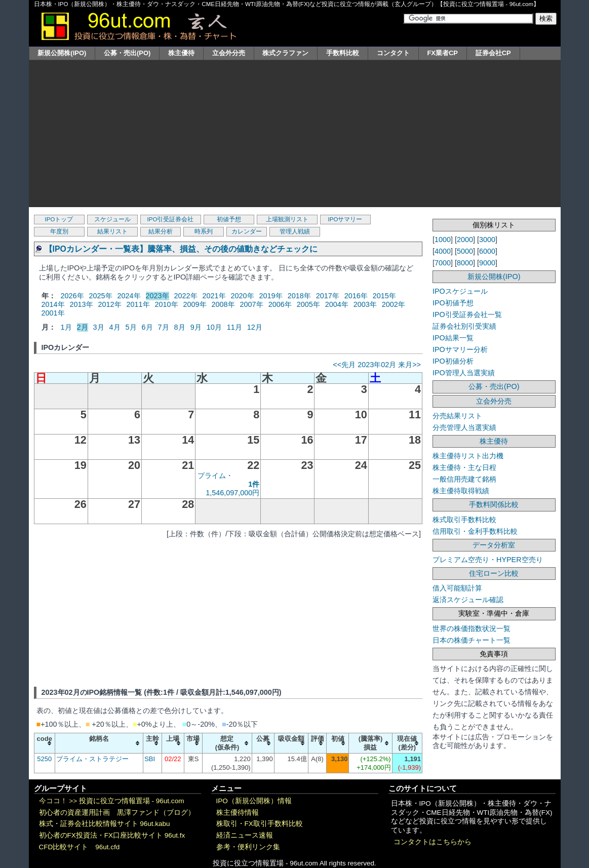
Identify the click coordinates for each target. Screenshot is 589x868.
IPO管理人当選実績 (464, 373)
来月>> (409, 365)
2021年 (214, 296)
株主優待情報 (238, 813)
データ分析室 (494, 545)
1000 (443, 240)
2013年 (82, 304)
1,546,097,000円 (232, 493)
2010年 (167, 304)
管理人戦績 (295, 231)
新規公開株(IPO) (62, 53)
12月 (255, 327)
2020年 (243, 296)
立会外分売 (229, 53)
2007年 (252, 304)
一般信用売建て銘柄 (464, 479)
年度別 (59, 231)
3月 (99, 327)
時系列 (204, 231)
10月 (214, 327)
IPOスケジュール (460, 291)
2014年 (53, 304)
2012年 (110, 304)
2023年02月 (377, 365)
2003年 (365, 304)
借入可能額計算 (457, 588)
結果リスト (112, 231)
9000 (487, 263)
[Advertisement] (295, 136)
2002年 (394, 304)
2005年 (308, 304)
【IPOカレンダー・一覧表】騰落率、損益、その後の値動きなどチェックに (181, 249)
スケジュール (112, 219)
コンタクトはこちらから (433, 842)
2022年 (186, 296)
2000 (465, 240)
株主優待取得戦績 (461, 491)
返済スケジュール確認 (468, 600)
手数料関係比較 (494, 504)
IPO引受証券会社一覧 (467, 314)
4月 (115, 327)
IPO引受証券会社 (171, 219)
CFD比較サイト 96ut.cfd (80, 847)
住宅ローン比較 (494, 573)
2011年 (138, 304)
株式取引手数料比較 (464, 520)
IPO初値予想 (453, 303)
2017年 (328, 296)
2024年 (129, 296)
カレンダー (247, 231)
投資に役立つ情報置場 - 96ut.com (132, 801)
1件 (254, 484)
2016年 (356, 296)
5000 (465, 251)
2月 (83, 327)
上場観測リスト (287, 219)
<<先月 (344, 365)
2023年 (158, 296)
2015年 (384, 296)
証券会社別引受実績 (464, 326)
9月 (196, 327)
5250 (44, 759)
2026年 (72, 296)
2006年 (280, 304)
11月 (234, 327)
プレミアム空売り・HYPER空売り (488, 560)
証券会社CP (493, 53)
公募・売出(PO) (127, 53)
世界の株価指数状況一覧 (472, 628)
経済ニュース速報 (245, 835)
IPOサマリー (345, 219)
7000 (443, 263)
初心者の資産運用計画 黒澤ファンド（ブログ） (117, 813)
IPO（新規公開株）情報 (254, 801)
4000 (443, 251)
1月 (66, 327)
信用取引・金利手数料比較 (475, 531)
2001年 (53, 313)
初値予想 (229, 219)
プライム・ (215, 476)
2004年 (337, 304)
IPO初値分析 (453, 361)
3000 (487, 240)
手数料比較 (343, 53)
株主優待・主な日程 (464, 467)
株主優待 (181, 53)
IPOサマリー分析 (460, 349)
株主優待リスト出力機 (468, 456)
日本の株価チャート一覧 (472, 640)
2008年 (223, 304)
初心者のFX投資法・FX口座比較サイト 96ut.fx (112, 835)
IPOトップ (59, 219)
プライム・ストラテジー (92, 759)
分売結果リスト (457, 416)
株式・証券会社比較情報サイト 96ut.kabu (105, 824)
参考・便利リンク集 (248, 847)
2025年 (101, 296)
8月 (180, 327)
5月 (131, 327)
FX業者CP (442, 53)
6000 (487, 251)
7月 (164, 327)
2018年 (299, 296)
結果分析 (161, 231)
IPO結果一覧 (453, 338)
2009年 (195, 304)
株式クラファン (285, 53)
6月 (147, 327)
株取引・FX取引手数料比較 (260, 824)
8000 (465, 263)
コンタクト (393, 53)
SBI (150, 759)
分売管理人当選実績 (464, 427)
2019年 (271, 296)
